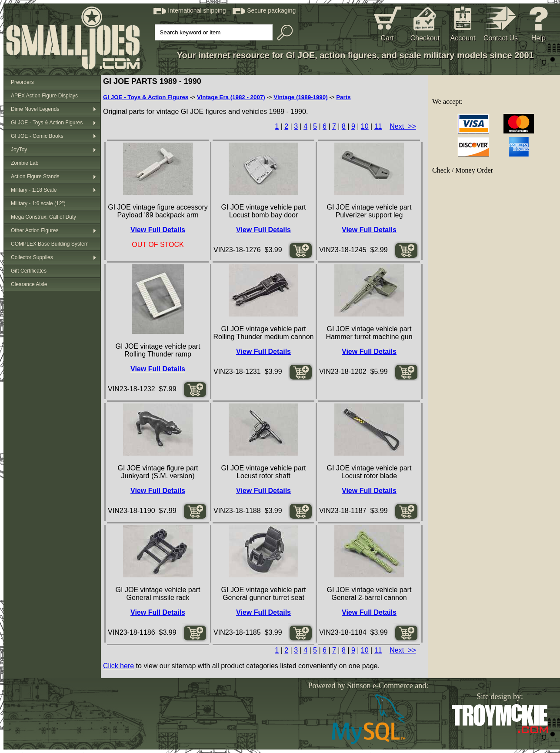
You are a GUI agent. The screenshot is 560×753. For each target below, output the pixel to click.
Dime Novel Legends (35, 109)
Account (463, 38)
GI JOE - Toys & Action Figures (47, 123)
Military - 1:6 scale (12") (38, 203)
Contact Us (501, 38)
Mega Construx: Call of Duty (43, 217)
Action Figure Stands (35, 177)
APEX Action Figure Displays (44, 96)
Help (538, 38)
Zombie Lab (25, 163)
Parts (343, 97)
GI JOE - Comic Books (37, 136)
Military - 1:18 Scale (34, 190)
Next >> (403, 126)
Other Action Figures (35, 230)
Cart (387, 38)
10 (365, 126)
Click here (118, 666)
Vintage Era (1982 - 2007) (231, 97)
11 (378, 126)
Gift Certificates (29, 271)
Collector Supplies (32, 257)
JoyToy (19, 150)
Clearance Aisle (29, 284)
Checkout (425, 38)
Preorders (22, 82)
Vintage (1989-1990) (300, 97)
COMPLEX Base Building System (50, 244)
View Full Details (158, 230)
